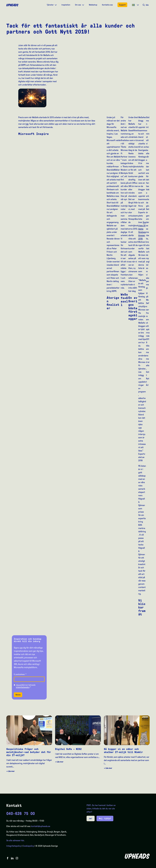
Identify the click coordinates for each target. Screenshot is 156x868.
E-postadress (20, 674)
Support (122, 5)
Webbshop (93, 5)
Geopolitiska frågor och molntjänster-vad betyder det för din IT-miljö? (29, 752)
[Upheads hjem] (12, 5)
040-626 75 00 (21, 814)
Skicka (18, 695)
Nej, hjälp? (105, 818)
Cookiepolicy (28, 846)
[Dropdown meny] (56, 5)
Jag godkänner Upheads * (26, 686)
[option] (145, 866)
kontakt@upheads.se (41, 826)
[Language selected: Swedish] (148, 866)
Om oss (78, 5)
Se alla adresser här (15, 840)
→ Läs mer (10, 771)
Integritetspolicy (23, 687)
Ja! (91, 818)
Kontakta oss (107, 5)
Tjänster (50, 5)
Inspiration (66, 5)
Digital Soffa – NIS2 (68, 749)
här (27, 124)
